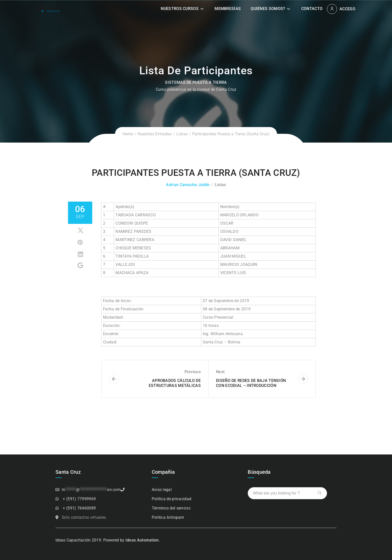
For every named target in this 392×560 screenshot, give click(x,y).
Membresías (228, 9)
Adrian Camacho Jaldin (188, 185)
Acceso (347, 9)
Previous (193, 372)
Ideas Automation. (143, 540)
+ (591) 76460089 (79, 508)
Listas (182, 134)
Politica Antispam (168, 517)
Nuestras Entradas (155, 134)
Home (128, 134)
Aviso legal (162, 490)
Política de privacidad (172, 499)
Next (220, 372)
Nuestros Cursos (180, 9)
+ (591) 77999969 (79, 499)
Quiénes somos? (268, 9)
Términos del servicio (171, 508)
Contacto (312, 9)
